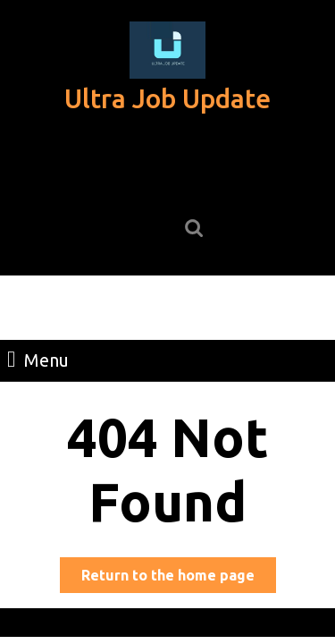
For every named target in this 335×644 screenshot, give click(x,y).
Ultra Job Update (167, 98)
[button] (167, 50)
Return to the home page (179, 578)
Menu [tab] (38, 359)
